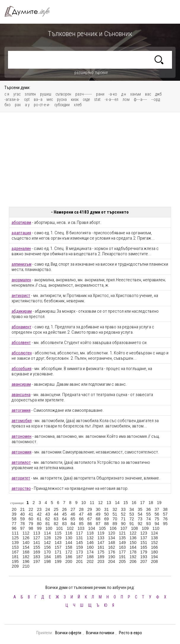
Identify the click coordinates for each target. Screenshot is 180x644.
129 (58, 538)
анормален (21, 280)
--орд (156, 99)
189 (101, 557)
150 (133, 543)
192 (133, 557)
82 (56, 524)
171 (58, 552)
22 (31, 509)
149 (122, 543)
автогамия (21, 410)
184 (47, 557)
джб (158, 94)
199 (58, 561)
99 (39, 528)
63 (56, 519)
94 (157, 524)
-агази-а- (12, 99)
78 (23, 524)
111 (15, 533)
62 (48, 519)
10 (84, 503)
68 (98, 519)
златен (30, 94)
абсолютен (22, 353)
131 (79, 538)
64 (65, 519)
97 (23, 528)
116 (69, 533)
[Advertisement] (90, 159)
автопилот (21, 462)
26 (65, 509)
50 (106, 514)
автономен (21, 436)
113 (37, 533)
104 (91, 528)
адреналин (21, 248)
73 (140, 519)
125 (15, 538)
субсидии (62, 105)
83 (65, 524)
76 (165, 519)
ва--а (38, 99)
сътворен (63, 94)
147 (101, 543)
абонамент (21, 327)
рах (18, 105)
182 (26, 557)
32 (115, 509)
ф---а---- (140, 99)
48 (90, 514)
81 (48, 524)
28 (81, 509)
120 (112, 533)
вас (148, 94)
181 (15, 557)
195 (15, 561)
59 (23, 519)
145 (79, 543)
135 (122, 538)
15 (126, 503)
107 (124, 528)
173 (79, 552)
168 (26, 552)
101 (59, 528)
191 (122, 557)
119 (101, 533)
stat (97, 99)
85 (81, 524)
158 (69, 547)
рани (100, 94)
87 (98, 524)
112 (26, 533)
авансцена (21, 395)
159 (79, 547)
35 (140, 509)
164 (133, 547)
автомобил (22, 421)
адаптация (21, 233)
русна (62, 99)
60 (31, 519)
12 (101, 503)
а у (27, 105)
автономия (21, 452)
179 (144, 552)
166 (154, 547)
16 (134, 503)
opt (27, 99)
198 (47, 561)
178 (133, 552)
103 (81, 528)
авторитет (21, 478)
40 (23, 514)
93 (149, 524)
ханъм (136, 94)
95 (165, 524)
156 (47, 547)
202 (90, 561)
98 (31, 528)
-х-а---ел (111, 99)
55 (149, 514)
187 (79, 557)
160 (90, 547)
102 (70, 528)
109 (145, 528)
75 (157, 519)
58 (14, 519)
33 (123, 509)
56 (157, 514)
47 (81, 514)
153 (15, 547)
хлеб (78, 105)
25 (56, 509)
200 (69, 561)
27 (73, 509)
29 (90, 509)
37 (157, 509)
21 (23, 509)
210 (26, 566)
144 (69, 543)
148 (112, 543)
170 (47, 552)
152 (154, 543)
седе (86, 99)
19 (159, 503)
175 (101, 552)
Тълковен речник (31, 11)
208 (154, 561)
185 (58, 557)
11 (92, 503)
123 (144, 533)
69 (106, 519)
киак (75, 99)
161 (101, 547)
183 (37, 557)
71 (123, 519)
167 (15, 552)
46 (73, 514)
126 (26, 538)
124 (154, 533)
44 (56, 514)
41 (31, 514)
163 (122, 547)
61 (39, 519)
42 (39, 514)
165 (144, 547)
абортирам (21, 222)
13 (109, 503)
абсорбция (21, 369)
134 (112, 538)
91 (132, 524)
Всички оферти (68, 633)
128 (47, 538)
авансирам (21, 384)
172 (69, 552)
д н (124, 94)
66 (81, 519)
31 (106, 509)
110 (156, 528)
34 (132, 509)
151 (144, 543)
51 (115, 514)
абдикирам (22, 311)
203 (101, 561)
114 (47, 533)
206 (133, 561)
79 (31, 524)
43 (48, 514)
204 (112, 561)
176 (112, 552)
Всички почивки (100, 633)
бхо (8, 105)
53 (132, 514)
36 (149, 509)
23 (39, 509)
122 (133, 533)
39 (14, 514)
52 (123, 514)
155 (37, 547)
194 (154, 557)
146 (90, 543)
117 (79, 533)
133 (101, 538)
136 (133, 538)
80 (39, 524)
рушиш (46, 94)
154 (26, 547)
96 (14, 528)
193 (144, 557)
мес (50, 99)
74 (149, 519)
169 (37, 552)
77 (14, 524)
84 (73, 524)
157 (58, 547)
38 (165, 509)
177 (122, 552)
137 (144, 538)
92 (140, 524)
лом (126, 99)
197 (37, 561)
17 (142, 503)
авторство (21, 488)
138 (154, 538)
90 (123, 524)
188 (90, 557)
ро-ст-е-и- (42, 105)
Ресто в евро (130, 633)
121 (122, 533)
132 (90, 538)
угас (17, 94)
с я (7, 94)
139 (15, 543)
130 (69, 538)
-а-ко (113, 94)
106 (113, 528)
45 (65, 514)
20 (14, 509)
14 (117, 503)
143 (58, 543)
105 (102, 528)
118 (90, 533)
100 (49, 528)
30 (98, 509)
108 (134, 528)
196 (26, 561)
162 (112, 547)
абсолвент (21, 343)
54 (140, 514)
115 (58, 533)
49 (98, 514)
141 (37, 543)
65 (73, 519)
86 (90, 524)
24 (48, 509)
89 (115, 524)
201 (79, 561)
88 (106, 524)
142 (47, 543)
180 (154, 552)
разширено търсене (91, 72)
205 (122, 561)
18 (151, 503)
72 (132, 519)
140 (26, 543)
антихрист (21, 296)
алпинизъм (21, 264)
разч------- (84, 94)
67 (90, 519)
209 (15, 566)
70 (115, 519)
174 (90, 552)
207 (144, 561)
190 (112, 557)
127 (37, 538)
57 (165, 514)
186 (69, 557)
